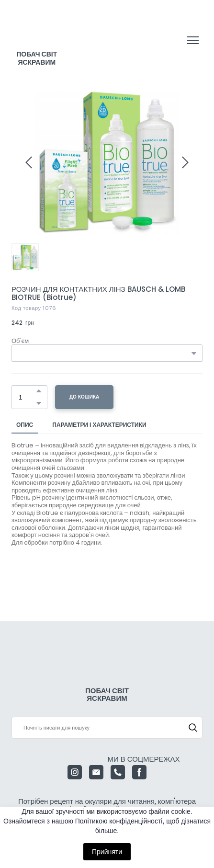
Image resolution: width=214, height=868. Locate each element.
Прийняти (107, 852)
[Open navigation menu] (193, 40)
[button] (39, 391)
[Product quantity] (27, 397)
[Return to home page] (37, 31)
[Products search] (107, 728)
